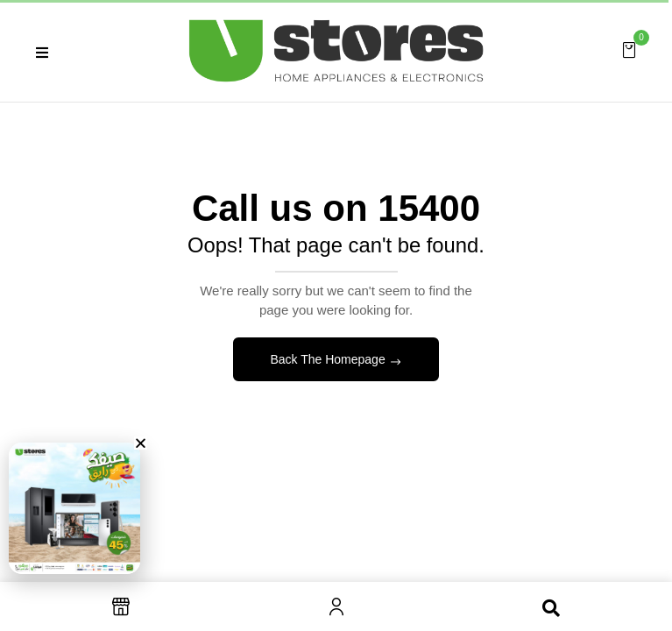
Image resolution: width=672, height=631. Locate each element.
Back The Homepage (329, 359)
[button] (629, 49)
